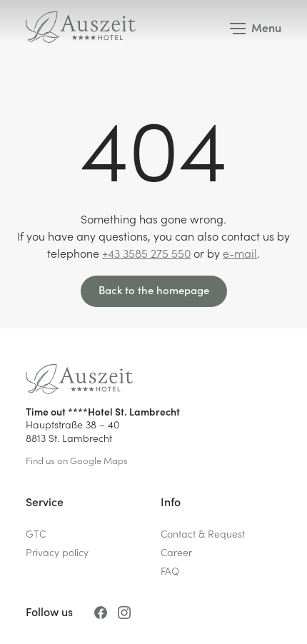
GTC (36, 533)
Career (176, 552)
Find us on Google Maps (77, 460)
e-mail (240, 253)
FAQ (170, 570)
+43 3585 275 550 (146, 253)
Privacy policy (57, 552)
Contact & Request (203, 533)
